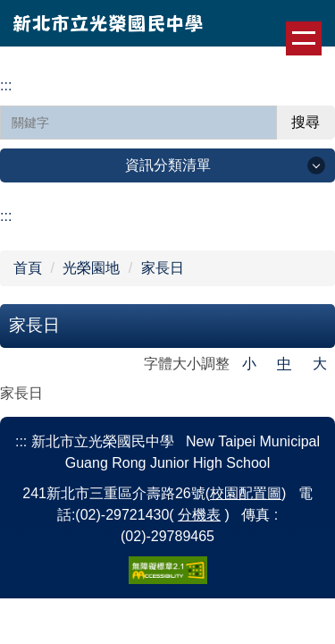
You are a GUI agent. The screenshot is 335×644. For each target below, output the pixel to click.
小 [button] (249, 364)
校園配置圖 (246, 493)
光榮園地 (91, 268)
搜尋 (306, 122)
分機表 (199, 515)
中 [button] (284, 364)
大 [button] (320, 364)
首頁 (28, 268)
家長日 (163, 268)
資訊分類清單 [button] (168, 165)
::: (6, 85)
